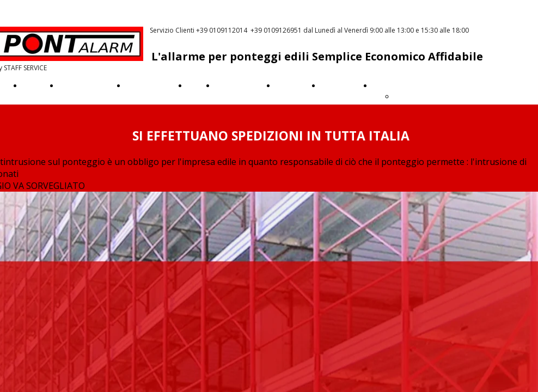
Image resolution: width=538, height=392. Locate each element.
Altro (381, 85)
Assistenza (338, 85)
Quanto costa (148, 85)
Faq (193, 85)
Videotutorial (237, 85)
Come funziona (84, 85)
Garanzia (290, 85)
